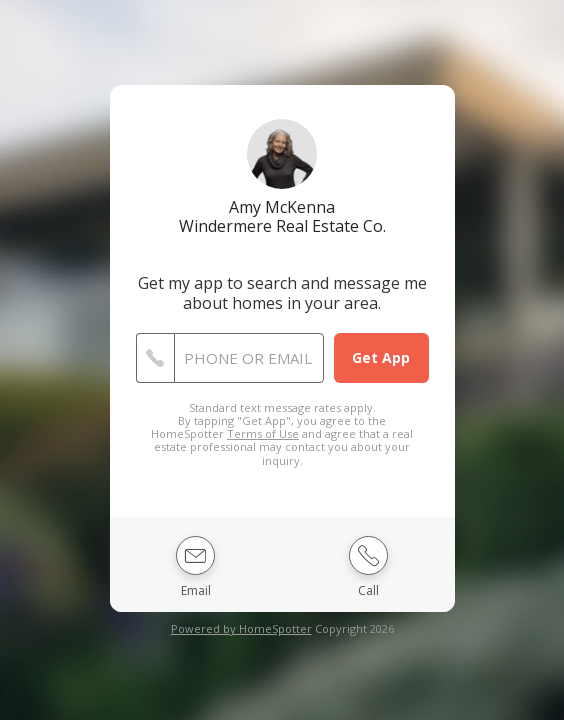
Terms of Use (263, 433)
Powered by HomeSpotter (241, 628)
